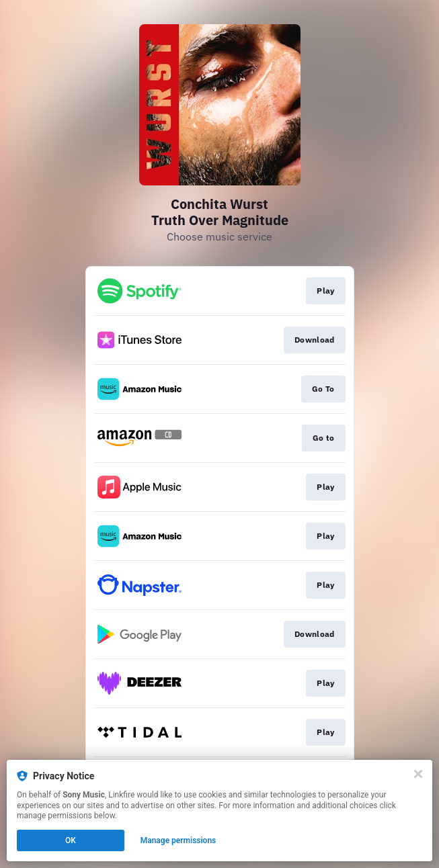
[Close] (418, 774)
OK (71, 840)
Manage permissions (178, 840)
